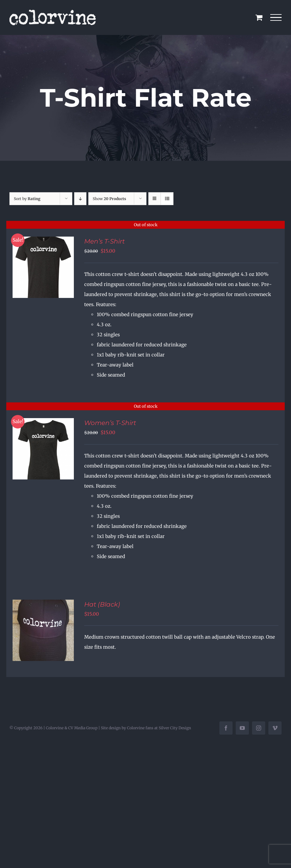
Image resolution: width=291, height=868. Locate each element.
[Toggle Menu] (276, 18)
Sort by (27, 199)
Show (109, 199)
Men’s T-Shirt (104, 241)
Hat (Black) (102, 604)
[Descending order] (80, 199)
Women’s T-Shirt (110, 423)
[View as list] (167, 199)
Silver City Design (175, 728)
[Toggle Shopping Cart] (259, 17)
